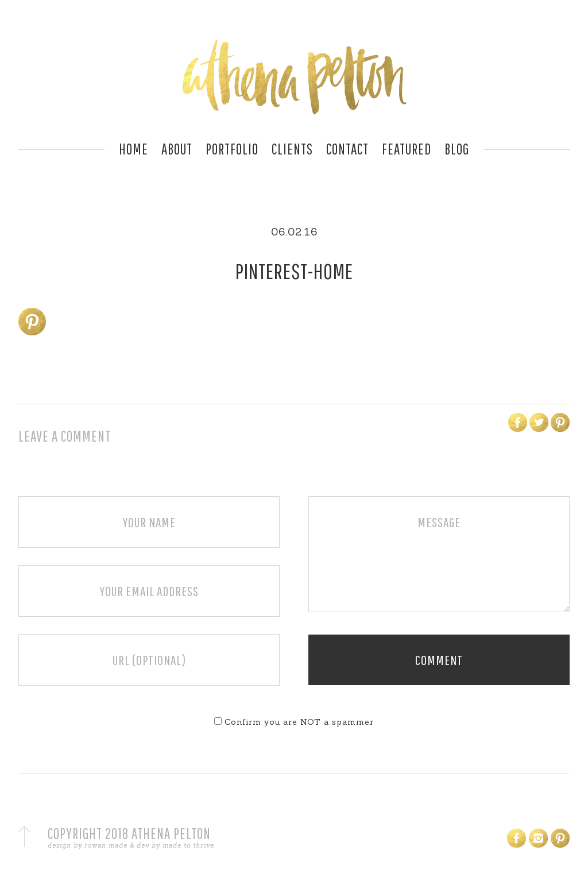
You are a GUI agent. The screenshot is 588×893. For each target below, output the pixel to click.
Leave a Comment (65, 436)
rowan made (106, 845)
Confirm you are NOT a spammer (294, 722)
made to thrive (188, 845)
